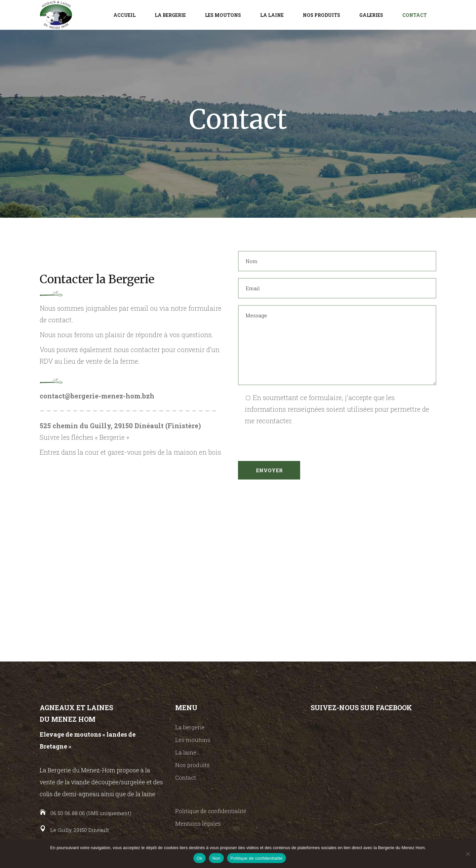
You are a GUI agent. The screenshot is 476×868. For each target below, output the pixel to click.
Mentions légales (198, 823)
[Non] (468, 854)
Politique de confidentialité (211, 811)
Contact (186, 777)
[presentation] (288, 439)
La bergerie (190, 727)
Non (216, 858)
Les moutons (193, 740)
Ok (199, 858)
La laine (186, 752)
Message (337, 345)
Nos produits (192, 765)
